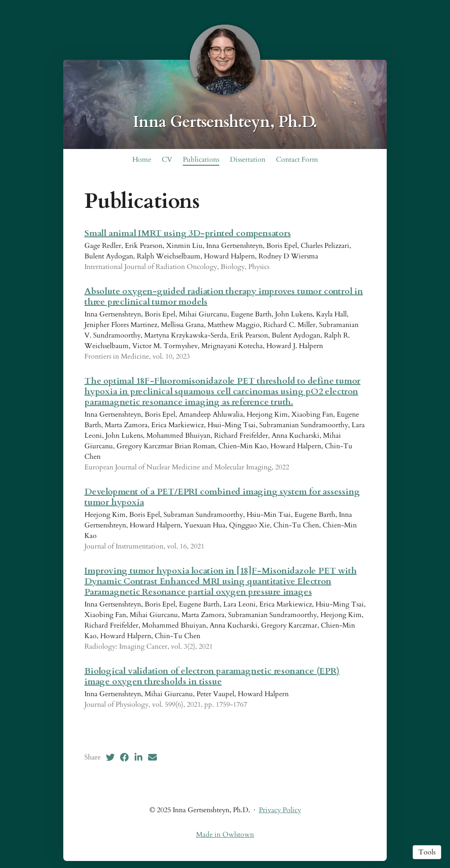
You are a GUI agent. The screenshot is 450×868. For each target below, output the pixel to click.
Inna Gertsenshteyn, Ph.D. (225, 122)
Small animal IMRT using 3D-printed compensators (188, 233)
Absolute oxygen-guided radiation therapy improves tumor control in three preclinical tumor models (224, 296)
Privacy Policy (280, 810)
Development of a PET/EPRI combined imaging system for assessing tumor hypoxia (222, 497)
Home (142, 160)
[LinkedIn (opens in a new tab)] (138, 757)
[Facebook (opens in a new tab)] (124, 757)
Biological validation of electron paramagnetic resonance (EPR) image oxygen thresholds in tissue (212, 676)
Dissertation (248, 160)
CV (167, 160)
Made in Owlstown (225, 835)
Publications (201, 160)
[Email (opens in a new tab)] (152, 757)
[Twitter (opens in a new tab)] (110, 757)
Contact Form (297, 160)
